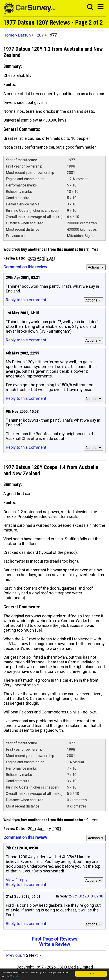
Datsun (24, 35)
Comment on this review (25, 267)
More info (15, 976)
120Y (39, 35)
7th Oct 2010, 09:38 (88, 896)
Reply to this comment (26, 300)
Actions (96, 267)
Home (9, 35)
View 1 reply (17, 880)
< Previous (13, 955)
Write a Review (55, 944)
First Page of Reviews (54, 939)
